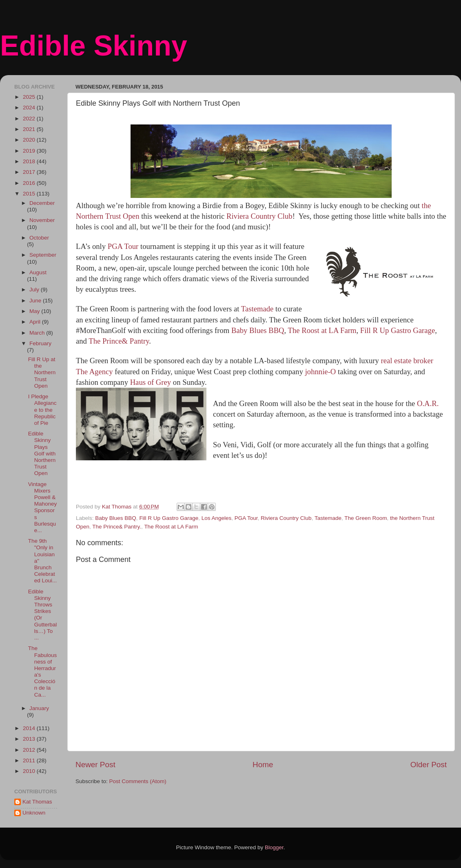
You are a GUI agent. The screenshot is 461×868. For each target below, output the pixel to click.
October (39, 238)
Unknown (34, 813)
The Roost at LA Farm (321, 330)
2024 (30, 108)
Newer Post (95, 765)
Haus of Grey (151, 382)
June (36, 301)
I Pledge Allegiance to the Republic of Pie (42, 410)
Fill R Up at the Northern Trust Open (42, 373)
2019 (30, 151)
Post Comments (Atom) (138, 781)
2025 (30, 97)
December (42, 203)
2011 (30, 760)
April (36, 322)
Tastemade (257, 309)
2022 (30, 119)
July (35, 290)
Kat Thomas (37, 802)
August (38, 272)
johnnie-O (321, 372)
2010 (30, 771)
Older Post (429, 765)
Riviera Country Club (259, 216)
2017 (30, 172)
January (39, 708)
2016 (30, 183)
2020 (30, 140)
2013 (30, 739)
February (40, 343)
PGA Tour (123, 246)
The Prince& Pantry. (117, 527)
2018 (30, 161)
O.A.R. (428, 403)
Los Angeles (217, 518)
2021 (30, 129)
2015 (30, 194)
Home (263, 765)
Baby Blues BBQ (258, 330)
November (42, 220)
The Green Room (366, 518)
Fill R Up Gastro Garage (398, 330)
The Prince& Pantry (119, 341)
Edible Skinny (94, 46)
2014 (30, 728)
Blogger (274, 847)
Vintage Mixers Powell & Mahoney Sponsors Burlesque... (43, 507)
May (35, 311)
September (43, 255)
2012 (30, 750)
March (38, 333)
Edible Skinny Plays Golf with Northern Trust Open (42, 453)
